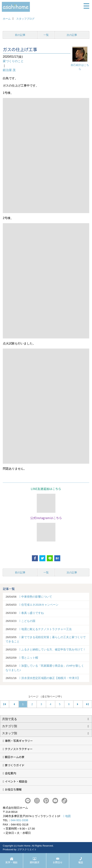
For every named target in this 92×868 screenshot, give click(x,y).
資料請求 (35, 862)
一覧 (46, 35)
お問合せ (58, 862)
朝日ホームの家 (15, 757)
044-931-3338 (20, 820)
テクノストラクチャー (19, 749)
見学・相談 (11, 862)
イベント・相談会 (16, 781)
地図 (68, 816)
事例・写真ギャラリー (19, 741)
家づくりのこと (13, 61)
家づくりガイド (15, 765)
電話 (81, 862)
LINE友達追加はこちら (46, 489)
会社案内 (10, 773)
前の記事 (20, 35)
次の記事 (72, 35)
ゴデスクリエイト (27, 849)
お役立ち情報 (13, 789)
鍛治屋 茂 (9, 70)
